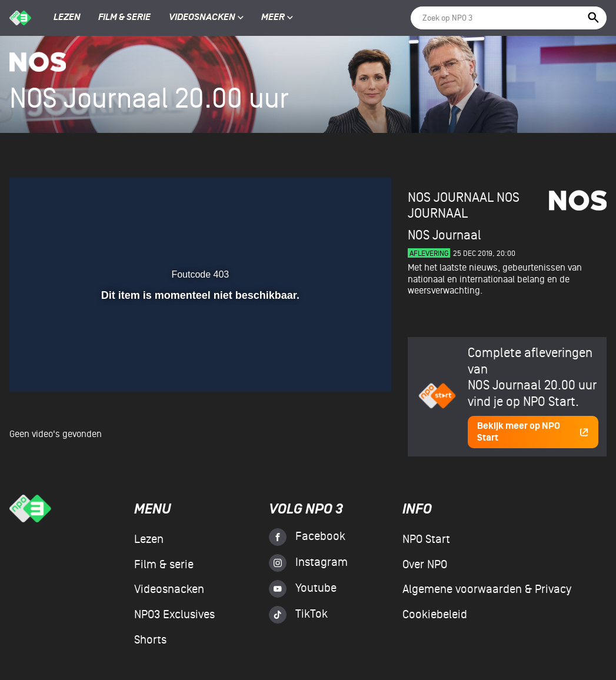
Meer (277, 18)
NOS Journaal (464, 206)
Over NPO (425, 565)
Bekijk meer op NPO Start (533, 432)
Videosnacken (202, 18)
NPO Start (426, 539)
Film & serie (124, 18)
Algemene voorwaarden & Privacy (487, 589)
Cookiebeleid (435, 615)
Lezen (67, 18)
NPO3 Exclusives (174, 615)
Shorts (150, 640)
